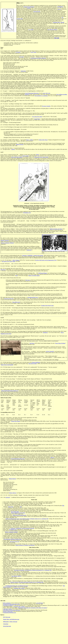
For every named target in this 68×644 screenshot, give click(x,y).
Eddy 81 (52, 457)
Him (63, 506)
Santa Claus (11, 507)
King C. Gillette (30, 140)
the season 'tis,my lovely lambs (9, 261)
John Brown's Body (33, 364)
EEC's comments (7, 603)
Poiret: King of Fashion (60, 343)
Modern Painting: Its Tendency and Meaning (25, 545)
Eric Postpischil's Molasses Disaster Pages (13, 539)
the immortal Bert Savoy (33, 297)
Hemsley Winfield (5, 240)
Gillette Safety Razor (43, 140)
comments (27, 94)
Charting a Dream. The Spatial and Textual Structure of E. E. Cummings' (27, 582)
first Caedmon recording (62, 94)
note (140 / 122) (47, 93)
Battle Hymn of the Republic (7, 365)
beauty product (26, 156)
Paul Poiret (32, 343)
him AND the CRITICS (52, 30)
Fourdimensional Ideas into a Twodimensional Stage (17, 586)
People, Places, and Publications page (11, 619)
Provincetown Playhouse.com (9, 613)
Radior (38, 155)
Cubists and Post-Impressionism (19, 515)
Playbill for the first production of (11, 604)
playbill (29, 8)
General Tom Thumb (15, 421)
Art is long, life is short (37, 117)
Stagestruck (29, 250)
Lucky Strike (33, 52)
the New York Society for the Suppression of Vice (46, 260)
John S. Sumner (16, 260)
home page (7, 626)
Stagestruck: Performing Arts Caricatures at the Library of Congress (32, 608)
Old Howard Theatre (43, 273)
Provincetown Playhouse (29, 7)
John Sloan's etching (8, 609)
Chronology (6, 624)
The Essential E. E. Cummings (41, 96)
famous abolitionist (36, 362)
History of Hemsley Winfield (8, 243)
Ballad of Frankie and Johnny (56, 229)
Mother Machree (13, 479)
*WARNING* (60, 7)
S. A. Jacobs (31, 30)
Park (17, 275)
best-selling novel (16, 302)
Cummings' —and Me (58, 22)
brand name (23, 71)
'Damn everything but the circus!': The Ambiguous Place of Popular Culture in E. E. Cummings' (27, 519)
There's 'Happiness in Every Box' (18, 513)
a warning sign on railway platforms (38, 58)
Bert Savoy (28, 280)
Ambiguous (45, 332)
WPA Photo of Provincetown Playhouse (12, 610)
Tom (21, 507)
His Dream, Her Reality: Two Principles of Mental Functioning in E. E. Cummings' (33, 570)
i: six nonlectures (39, 603)
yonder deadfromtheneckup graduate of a (10, 391)
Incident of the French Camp (47, 306)
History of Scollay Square (34, 275)
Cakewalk (8, 497)
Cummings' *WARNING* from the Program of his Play (22, 528)
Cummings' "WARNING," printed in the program (33, 255)
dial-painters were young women (41, 157)
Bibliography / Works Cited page (10, 622)
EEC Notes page (7, 617)
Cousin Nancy (37, 119)
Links (57, 38)
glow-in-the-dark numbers (17, 157)
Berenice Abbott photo (8, 611)
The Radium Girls (27, 213)
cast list (59, 9)
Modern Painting (20, 144)
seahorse (13, 149)
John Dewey (3, 270)
